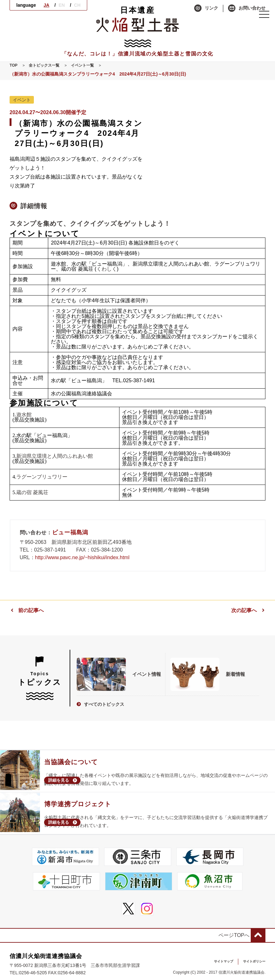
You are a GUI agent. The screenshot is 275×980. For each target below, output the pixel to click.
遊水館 (24, 415)
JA (46, 5)
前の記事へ (27, 611)
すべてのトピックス (102, 700)
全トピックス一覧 (48, 65)
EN (61, 5)
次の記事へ (248, 611)
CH (77, 5)
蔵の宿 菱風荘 (32, 493)
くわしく (107, 269)
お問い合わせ (247, 8)
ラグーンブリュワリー (42, 477)
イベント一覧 (90, 65)
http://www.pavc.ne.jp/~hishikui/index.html (82, 558)
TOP (14, 65)
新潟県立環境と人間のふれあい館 (55, 456)
